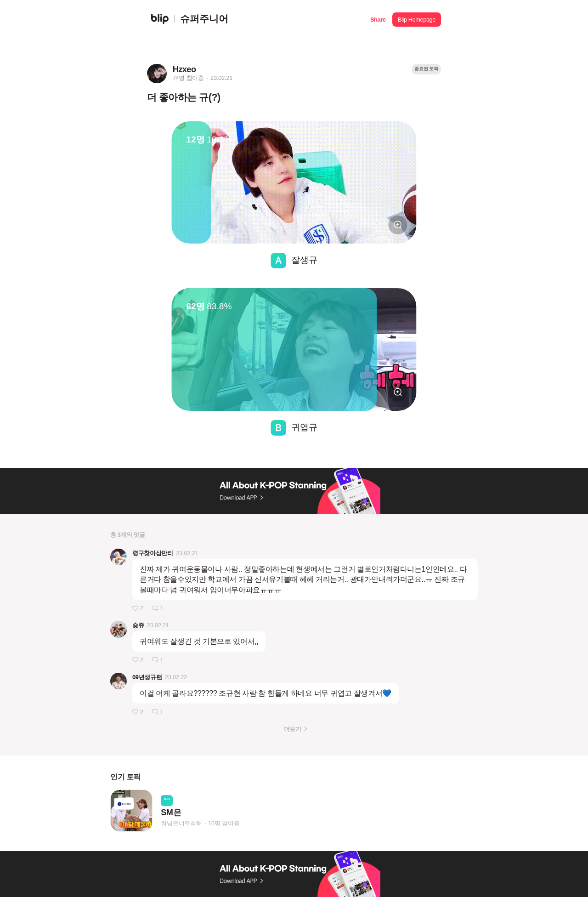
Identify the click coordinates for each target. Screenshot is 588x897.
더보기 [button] (292, 729)
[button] (378, 19)
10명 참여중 (224, 823)
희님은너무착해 (181, 823)
